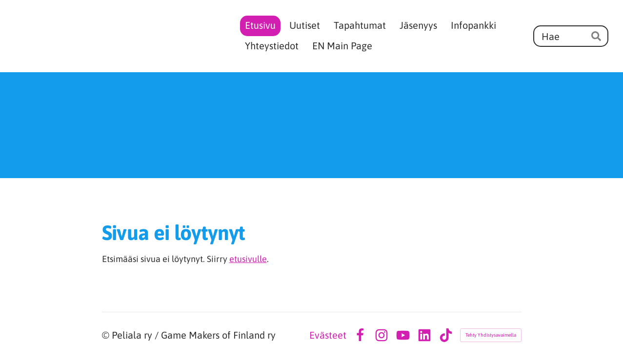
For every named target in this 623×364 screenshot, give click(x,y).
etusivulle (248, 259)
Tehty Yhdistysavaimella (491, 335)
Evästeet (328, 335)
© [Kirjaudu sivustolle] (107, 335)
